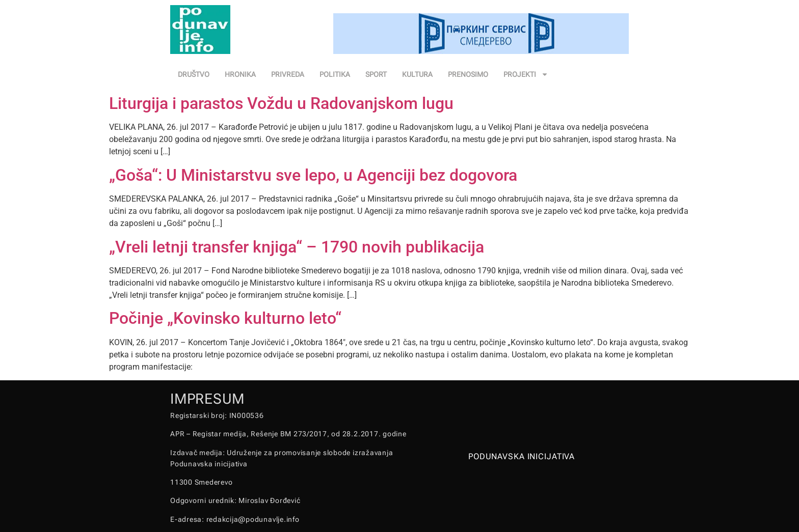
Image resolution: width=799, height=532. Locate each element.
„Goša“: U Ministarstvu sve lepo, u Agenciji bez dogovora (313, 175)
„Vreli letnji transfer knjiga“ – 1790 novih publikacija (297, 247)
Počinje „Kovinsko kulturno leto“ (225, 318)
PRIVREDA (288, 74)
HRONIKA (240, 74)
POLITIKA (335, 74)
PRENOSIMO (468, 74)
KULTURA (417, 74)
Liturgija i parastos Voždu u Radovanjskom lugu (281, 103)
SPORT (376, 74)
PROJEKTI (526, 74)
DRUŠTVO (194, 74)
